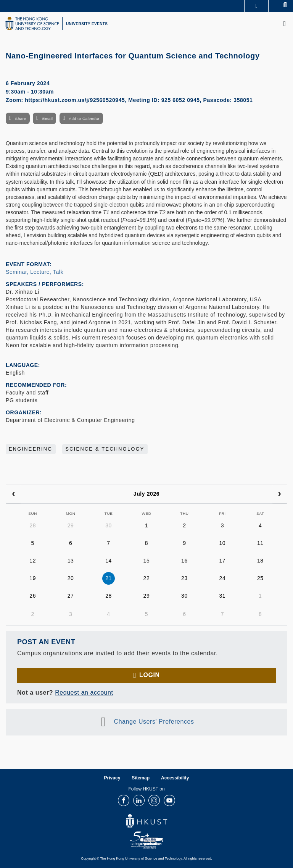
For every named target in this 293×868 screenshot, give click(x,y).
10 (222, 543)
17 (222, 561)
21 (109, 578)
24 (222, 578)
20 (71, 578)
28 (33, 525)
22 (147, 578)
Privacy (112, 778)
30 (109, 525)
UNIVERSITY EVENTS (87, 24)
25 (260, 578)
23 (184, 578)
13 (71, 561)
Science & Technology (105, 449)
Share (20, 119)
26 (33, 596)
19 (33, 578)
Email (48, 119)
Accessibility (175, 778)
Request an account (84, 693)
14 (109, 561)
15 (147, 561)
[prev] (14, 494)
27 (71, 596)
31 (222, 596)
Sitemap (141, 778)
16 (184, 561)
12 (33, 561)
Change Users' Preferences (154, 722)
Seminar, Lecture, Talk (35, 272)
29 (71, 525)
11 (260, 543)
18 (260, 561)
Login (149, 675)
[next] (279, 494)
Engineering (31, 449)
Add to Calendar (84, 119)
